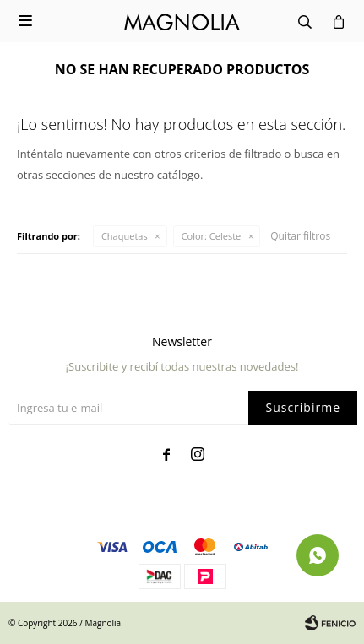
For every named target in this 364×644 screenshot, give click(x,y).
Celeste (212, 236)
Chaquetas (125, 236)
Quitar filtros (300, 236)
